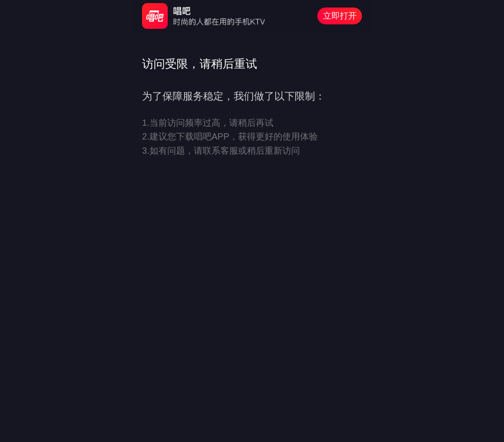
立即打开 (340, 16)
